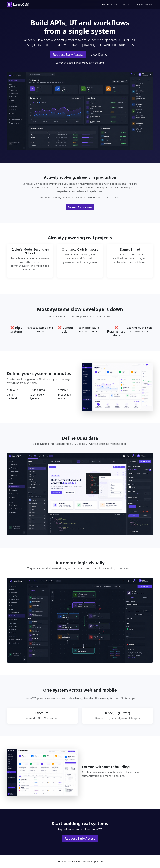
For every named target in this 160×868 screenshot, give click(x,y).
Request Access (144, 5)
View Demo (99, 55)
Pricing (115, 5)
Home (105, 5)
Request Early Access (68, 55)
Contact (126, 5)
